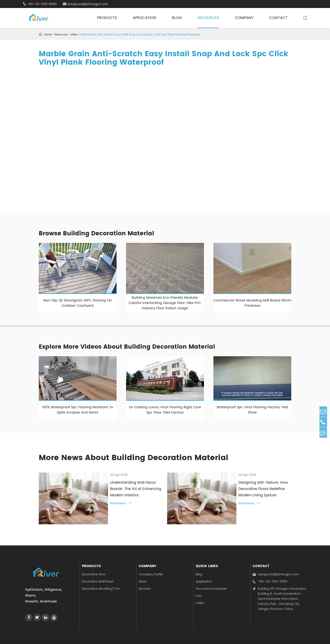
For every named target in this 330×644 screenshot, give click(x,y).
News (143, 562)
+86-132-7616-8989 (40, 4)
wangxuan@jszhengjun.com (86, 4)
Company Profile (151, 555)
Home (48, 35)
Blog (177, 18)
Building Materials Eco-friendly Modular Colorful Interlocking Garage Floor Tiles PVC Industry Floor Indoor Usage (165, 303)
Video (74, 35)
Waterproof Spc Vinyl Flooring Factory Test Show (252, 410)
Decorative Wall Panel (98, 562)
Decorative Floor (94, 555)
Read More (94, 497)
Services (145, 569)
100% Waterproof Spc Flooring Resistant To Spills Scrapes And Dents (78, 410)
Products (107, 18)
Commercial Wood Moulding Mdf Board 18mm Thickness (252, 303)
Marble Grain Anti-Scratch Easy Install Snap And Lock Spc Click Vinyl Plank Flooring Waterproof (141, 35)
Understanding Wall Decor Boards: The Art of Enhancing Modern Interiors (123, 486)
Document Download (211, 569)
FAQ (199, 576)
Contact (278, 18)
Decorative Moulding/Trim (101, 569)
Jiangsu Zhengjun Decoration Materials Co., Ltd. (76, 635)
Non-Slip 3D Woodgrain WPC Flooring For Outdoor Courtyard (78, 303)
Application (144, 18)
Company (244, 18)
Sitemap (277, 635)
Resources (208, 18)
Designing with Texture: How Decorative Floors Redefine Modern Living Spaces (247, 486)
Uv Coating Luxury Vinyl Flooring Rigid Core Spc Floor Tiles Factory (165, 410)
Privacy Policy (297, 635)
